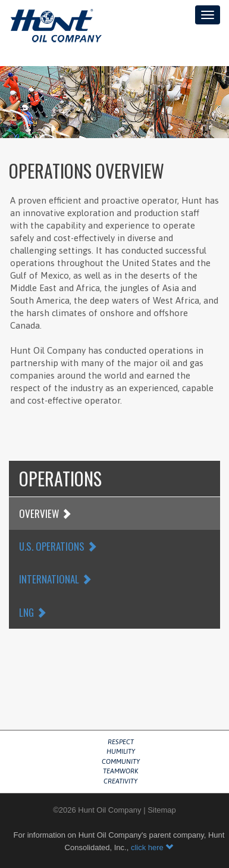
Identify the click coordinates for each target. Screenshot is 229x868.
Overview (45, 513)
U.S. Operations (58, 546)
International (55, 579)
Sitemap (162, 810)
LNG (33, 612)
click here (152, 847)
